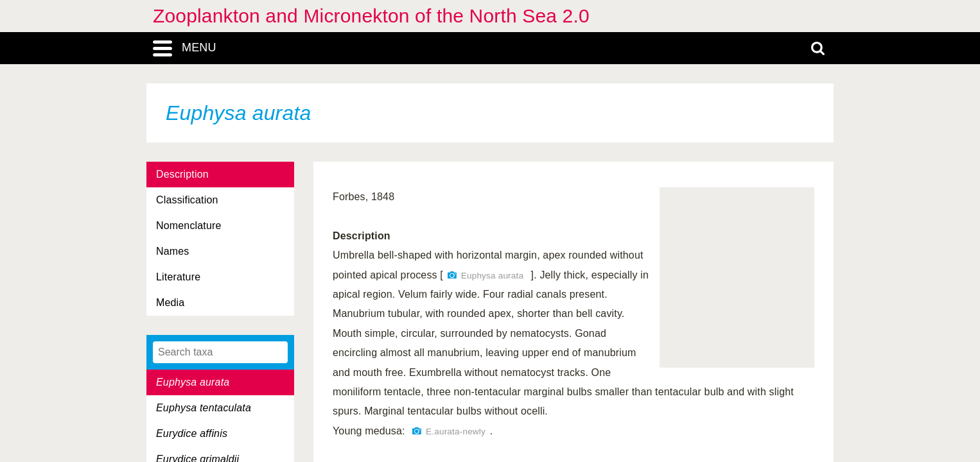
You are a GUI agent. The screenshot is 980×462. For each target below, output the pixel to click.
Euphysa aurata (492, 276)
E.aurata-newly (456, 432)
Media (170, 303)
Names (172, 251)
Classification (187, 200)
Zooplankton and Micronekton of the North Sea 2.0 (371, 16)
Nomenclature (189, 226)
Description (182, 174)
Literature (178, 277)
